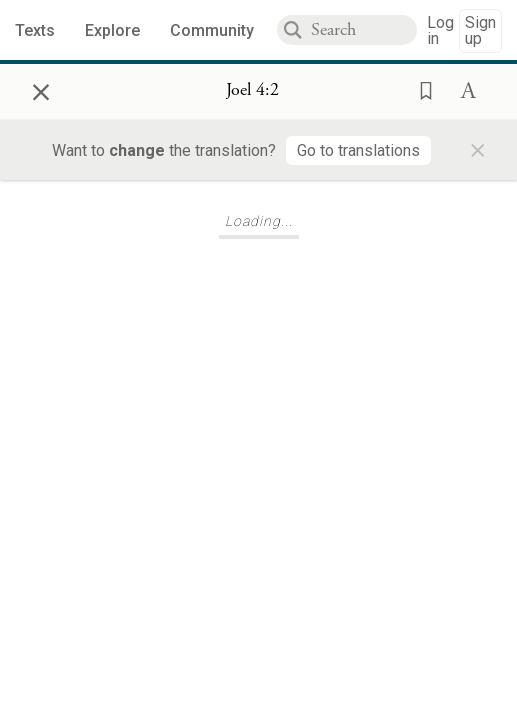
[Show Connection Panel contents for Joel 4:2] (252, 91)
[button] (420, 89)
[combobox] (364, 30)
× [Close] (41, 89)
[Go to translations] (358, 150)
